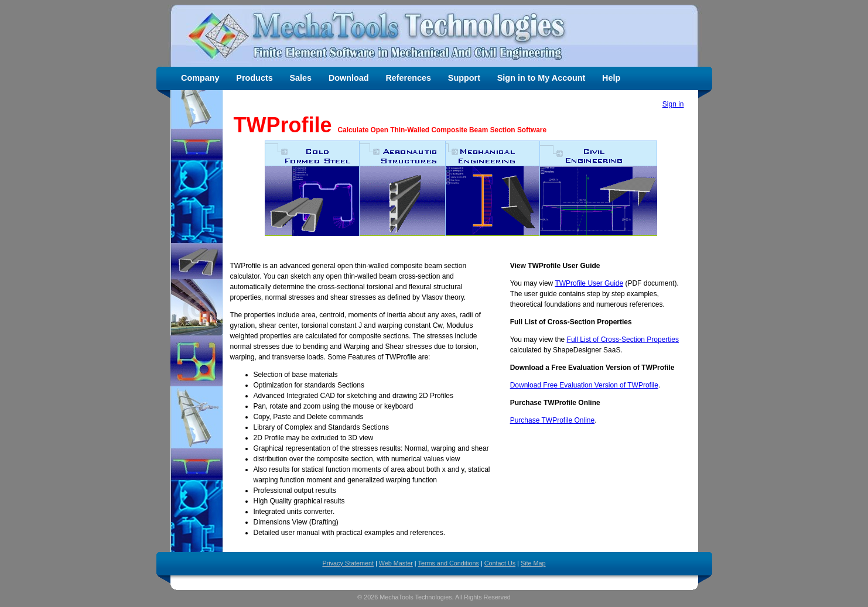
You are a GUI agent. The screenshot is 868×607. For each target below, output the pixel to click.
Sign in (673, 104)
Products (254, 78)
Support (464, 78)
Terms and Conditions (448, 563)
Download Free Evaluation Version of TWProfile (584, 385)
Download (349, 78)
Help (611, 78)
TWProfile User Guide (589, 283)
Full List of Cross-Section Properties (623, 339)
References (408, 78)
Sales (301, 78)
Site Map (533, 563)
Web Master (396, 563)
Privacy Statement (348, 563)
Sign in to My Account (541, 78)
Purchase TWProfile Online (553, 420)
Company (200, 78)
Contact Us (500, 563)
